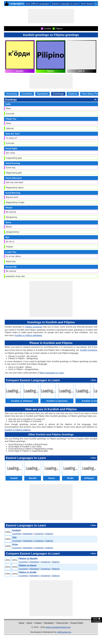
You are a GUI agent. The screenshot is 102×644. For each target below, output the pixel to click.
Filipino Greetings (34, 327)
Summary (12, 94)
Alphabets (42, 94)
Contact (38, 623)
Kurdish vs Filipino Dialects (18, 430)
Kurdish (20, 71)
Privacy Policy (77, 623)
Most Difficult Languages (38, 4)
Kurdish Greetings (89, 350)
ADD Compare (97, 620)
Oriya (15, 544)
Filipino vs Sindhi (28, 572)
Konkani (16, 530)
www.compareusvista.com (58, 627)
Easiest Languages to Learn (65, 4)
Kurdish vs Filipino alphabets (28, 335)
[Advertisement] (51, 16)
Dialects (73, 94)
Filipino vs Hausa (27, 565)
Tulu (14, 537)
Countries (27, 94)
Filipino (51, 71)
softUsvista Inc (64, 632)
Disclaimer (49, 623)
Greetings (58, 94)
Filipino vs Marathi (28, 558)
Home (21, 623)
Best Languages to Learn (52, 373)
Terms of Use (62, 623)
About (29, 623)
